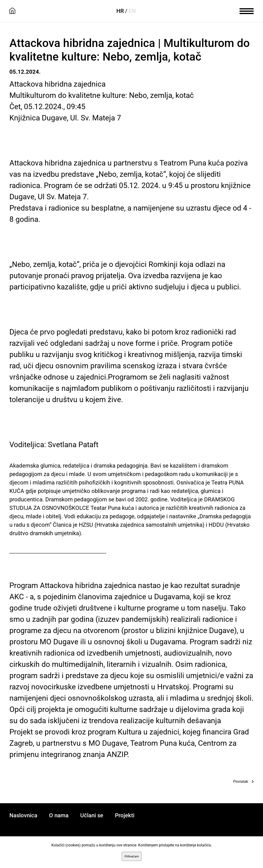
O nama (59, 815)
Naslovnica (23, 815)
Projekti (125, 815)
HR (120, 11)
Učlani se (92, 815)
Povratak (241, 782)
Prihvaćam (132, 856)
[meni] (247, 11)
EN (132, 11)
